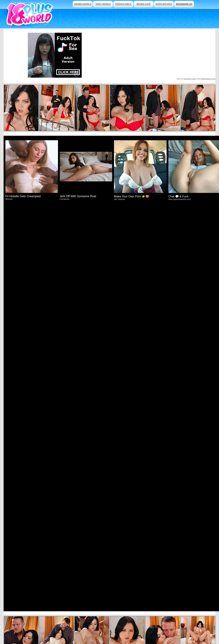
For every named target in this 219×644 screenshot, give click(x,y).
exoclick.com (190, 79)
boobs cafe (144, 4)
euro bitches (164, 4)
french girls (123, 4)
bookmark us (184, 4)
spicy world (103, 4)
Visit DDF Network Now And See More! (109, 356)
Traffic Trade (85, 631)
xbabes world (83, 4)
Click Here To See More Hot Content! (109, 269)
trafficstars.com (208, 79)
